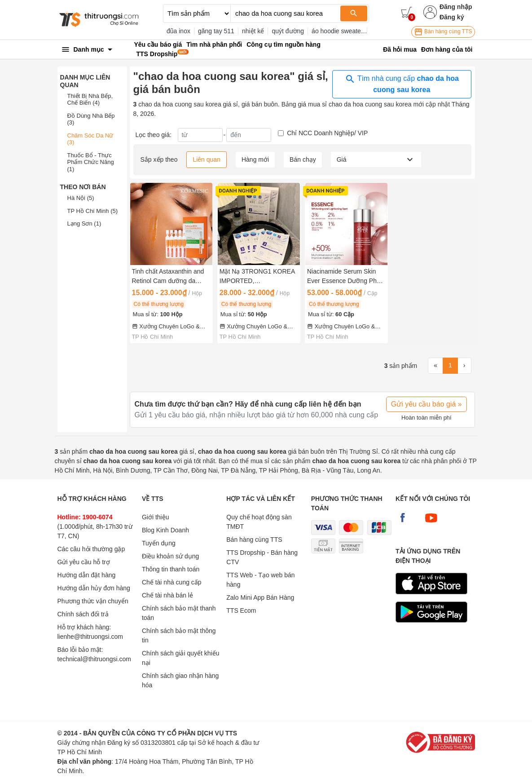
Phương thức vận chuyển (93, 601)
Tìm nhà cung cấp (402, 84)
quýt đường (288, 31)
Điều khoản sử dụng (170, 556)
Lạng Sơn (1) (84, 223)
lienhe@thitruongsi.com (90, 637)
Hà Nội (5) (81, 198)
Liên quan (207, 159)
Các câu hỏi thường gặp (91, 549)
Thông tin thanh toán (171, 569)
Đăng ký (452, 17)
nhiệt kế (253, 31)
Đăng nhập (456, 7)
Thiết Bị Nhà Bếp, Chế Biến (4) (90, 100)
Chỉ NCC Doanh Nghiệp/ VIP (327, 133)
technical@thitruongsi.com (94, 659)
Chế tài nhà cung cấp (172, 582)
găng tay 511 (216, 31)
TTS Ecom (241, 610)
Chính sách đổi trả (83, 614)
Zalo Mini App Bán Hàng (260, 597)
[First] (435, 366)
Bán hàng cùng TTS (443, 32)
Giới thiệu (156, 517)
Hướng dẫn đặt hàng (87, 575)
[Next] (464, 366)
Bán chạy (303, 159)
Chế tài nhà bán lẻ (167, 595)
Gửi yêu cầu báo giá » (426, 404)
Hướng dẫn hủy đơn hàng (94, 588)
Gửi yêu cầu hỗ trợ (84, 562)
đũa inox (178, 31)
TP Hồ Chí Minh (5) (93, 211)
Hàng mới (255, 159)
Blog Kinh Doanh (165, 530)
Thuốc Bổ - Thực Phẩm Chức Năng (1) (91, 162)
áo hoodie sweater (337, 31)
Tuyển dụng (159, 543)
